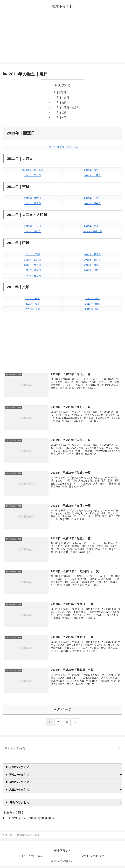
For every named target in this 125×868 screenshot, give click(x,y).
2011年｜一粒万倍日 (33, 171)
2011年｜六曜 (59, 119)
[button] (119, 751)
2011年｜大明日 (92, 177)
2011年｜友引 (92, 300)
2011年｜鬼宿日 (92, 171)
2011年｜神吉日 (33, 200)
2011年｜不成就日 (92, 233)
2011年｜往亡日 (33, 277)
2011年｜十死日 (33, 228)
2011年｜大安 (33, 311)
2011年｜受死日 (92, 228)
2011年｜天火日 (92, 261)
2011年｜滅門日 (92, 272)
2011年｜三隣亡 (33, 233)
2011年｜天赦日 (33, 177)
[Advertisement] (62, 39)
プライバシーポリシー (93, 858)
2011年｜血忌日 (33, 261)
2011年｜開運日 (57, 92)
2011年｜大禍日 (92, 267)
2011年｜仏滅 (92, 305)
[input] (62, 751)
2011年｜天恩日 (92, 200)
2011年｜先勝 (33, 300)
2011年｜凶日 (59, 114)
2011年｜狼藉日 (33, 272)
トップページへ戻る (32, 858)
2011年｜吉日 (59, 103)
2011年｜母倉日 (33, 205)
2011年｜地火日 (33, 267)
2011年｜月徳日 (92, 205)
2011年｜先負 (33, 305)
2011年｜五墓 (33, 256)
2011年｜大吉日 (60, 98)
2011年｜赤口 (92, 311)
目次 (58, 85)
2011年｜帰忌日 (92, 256)
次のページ (63, 711)
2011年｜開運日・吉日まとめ (62, 149)
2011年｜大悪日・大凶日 (65, 108)
